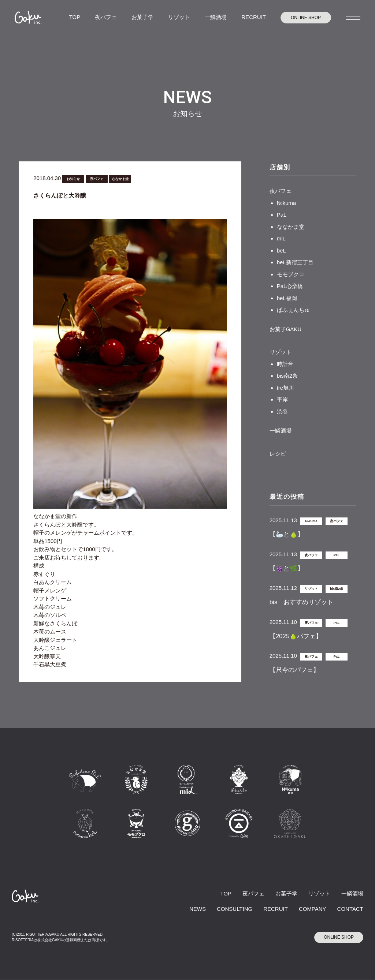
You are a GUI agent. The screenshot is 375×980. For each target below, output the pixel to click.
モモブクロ (291, 274)
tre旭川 (286, 388)
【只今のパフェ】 (294, 670)
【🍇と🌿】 (287, 568)
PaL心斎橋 (290, 286)
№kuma (287, 203)
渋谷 (282, 412)
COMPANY (313, 909)
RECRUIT (254, 17)
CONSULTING (235, 909)
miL (281, 238)
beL (281, 250)
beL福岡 (287, 298)
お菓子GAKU (286, 329)
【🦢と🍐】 (287, 534)
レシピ (278, 454)
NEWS (198, 909)
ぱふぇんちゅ (293, 310)
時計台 (285, 364)
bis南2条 (287, 376)
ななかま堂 (120, 179)
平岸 (282, 399)
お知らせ (73, 179)
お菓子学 (142, 17)
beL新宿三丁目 (295, 262)
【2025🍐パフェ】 (296, 636)
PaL (282, 215)
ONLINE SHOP (306, 18)
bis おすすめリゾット (302, 602)
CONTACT (350, 909)
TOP (75, 17)
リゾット (179, 17)
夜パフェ (106, 17)
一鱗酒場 (216, 17)
